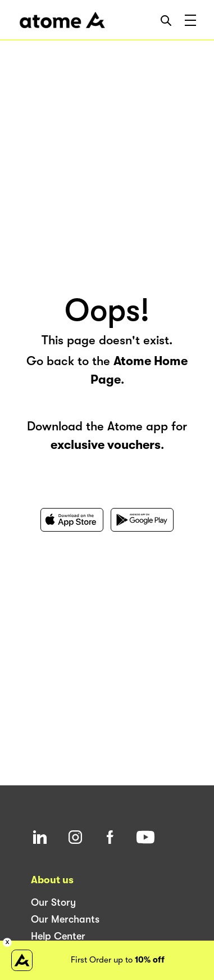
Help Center (58, 936)
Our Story (53, 902)
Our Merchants (65, 919)
